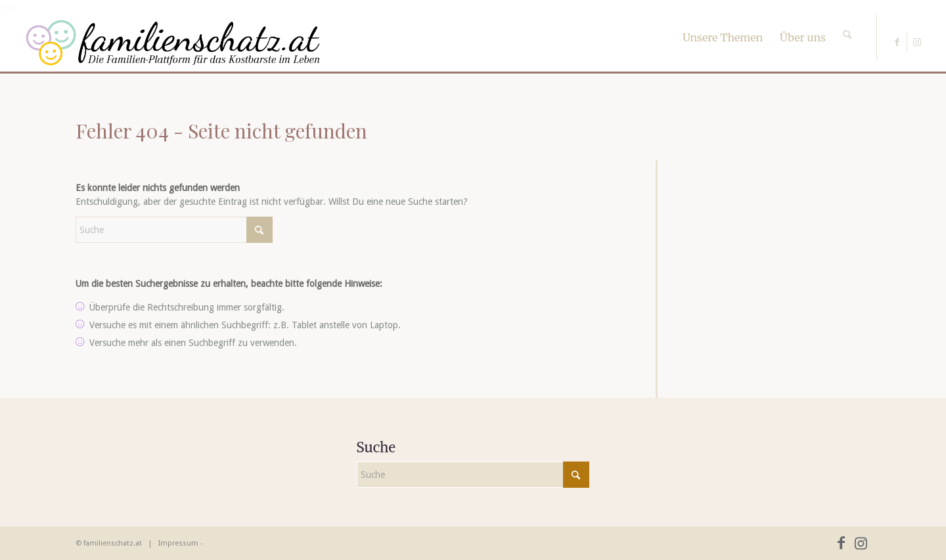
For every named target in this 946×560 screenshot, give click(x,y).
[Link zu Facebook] (897, 42)
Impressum (178, 543)
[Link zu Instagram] (917, 42)
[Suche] (847, 23)
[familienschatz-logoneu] (173, 43)
